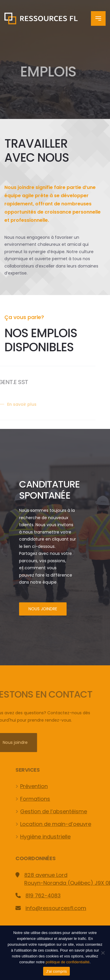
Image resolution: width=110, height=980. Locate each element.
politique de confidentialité (68, 962)
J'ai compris (56, 971)
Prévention (41, 786)
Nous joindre (43, 609)
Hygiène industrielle (53, 837)
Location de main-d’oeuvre (63, 824)
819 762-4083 (50, 895)
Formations (42, 799)
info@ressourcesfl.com (63, 908)
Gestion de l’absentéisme (61, 811)
